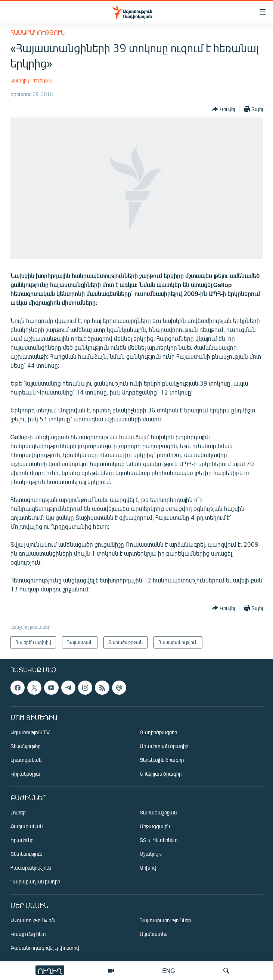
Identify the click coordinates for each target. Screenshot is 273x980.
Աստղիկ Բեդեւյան (31, 80)
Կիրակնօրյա (25, 774)
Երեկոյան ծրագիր (161, 774)
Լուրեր (18, 812)
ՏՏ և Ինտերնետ (159, 840)
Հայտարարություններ (165, 920)
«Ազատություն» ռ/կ (33, 920)
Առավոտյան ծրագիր (164, 746)
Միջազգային (155, 826)
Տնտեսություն (26, 854)
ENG (169, 970)
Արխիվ (148, 868)
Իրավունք (22, 840)
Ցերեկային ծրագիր (162, 760)
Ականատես (153, 934)
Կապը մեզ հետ (28, 934)
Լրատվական (26, 760)
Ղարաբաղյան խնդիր (35, 881)
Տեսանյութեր (25, 746)
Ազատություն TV (30, 732)
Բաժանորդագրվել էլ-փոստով (45, 948)
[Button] (224, 109)
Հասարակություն (38, 32)
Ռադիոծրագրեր (158, 732)
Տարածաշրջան (158, 812)
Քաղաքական (27, 826)
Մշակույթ (151, 854)
